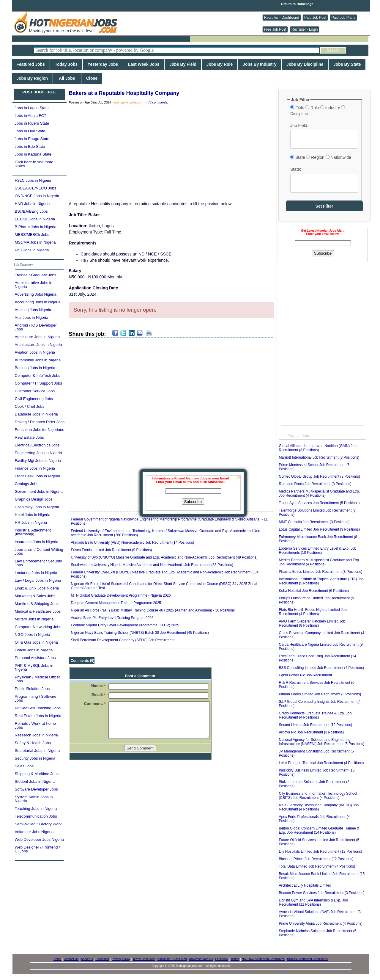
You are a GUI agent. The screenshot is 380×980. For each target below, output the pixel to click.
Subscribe (193, 502)
